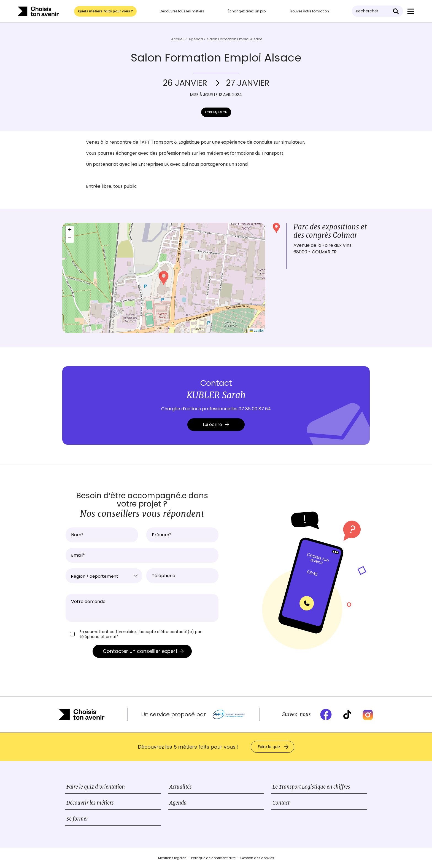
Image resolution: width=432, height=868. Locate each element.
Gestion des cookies (257, 858)
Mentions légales (172, 858)
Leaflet (257, 331)
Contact (281, 803)
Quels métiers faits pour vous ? (105, 11)
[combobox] (104, 576)
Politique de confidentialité (213, 858)
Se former (77, 819)
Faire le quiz (269, 747)
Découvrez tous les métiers (182, 11)
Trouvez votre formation (309, 11)
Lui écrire (216, 424)
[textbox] (104, 576)
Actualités (181, 787)
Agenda (178, 803)
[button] (164, 278)
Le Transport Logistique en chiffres (311, 787)
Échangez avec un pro (247, 11)
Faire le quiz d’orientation (96, 787)
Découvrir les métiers (90, 803)
